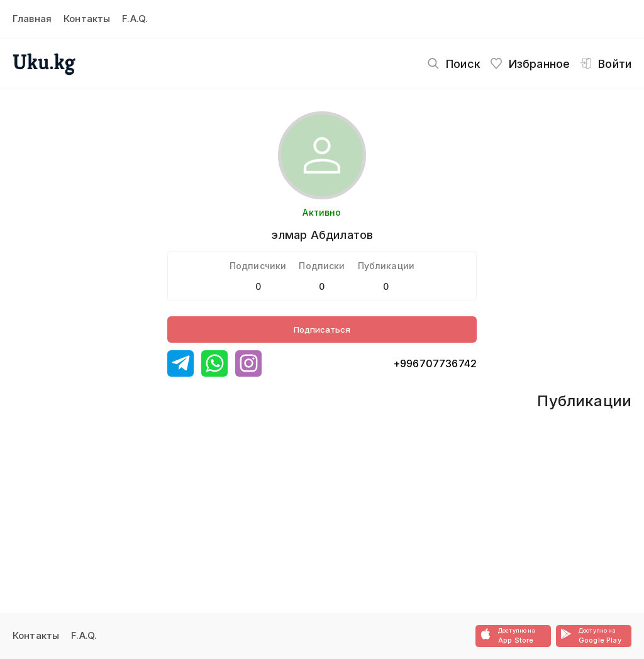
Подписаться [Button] (322, 329)
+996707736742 (435, 363)
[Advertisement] (275, 484)
